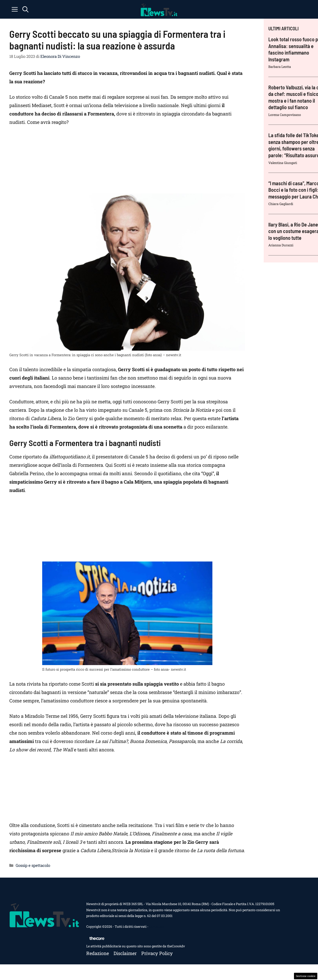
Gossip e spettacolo (33, 865)
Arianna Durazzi (281, 245)
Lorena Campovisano (285, 115)
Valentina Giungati (283, 163)
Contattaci (157, 926)
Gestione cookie (306, 976)
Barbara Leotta (280, 67)
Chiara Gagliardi (281, 204)
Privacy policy (157, 953)
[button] (25, 9)
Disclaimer (125, 953)
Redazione (98, 953)
